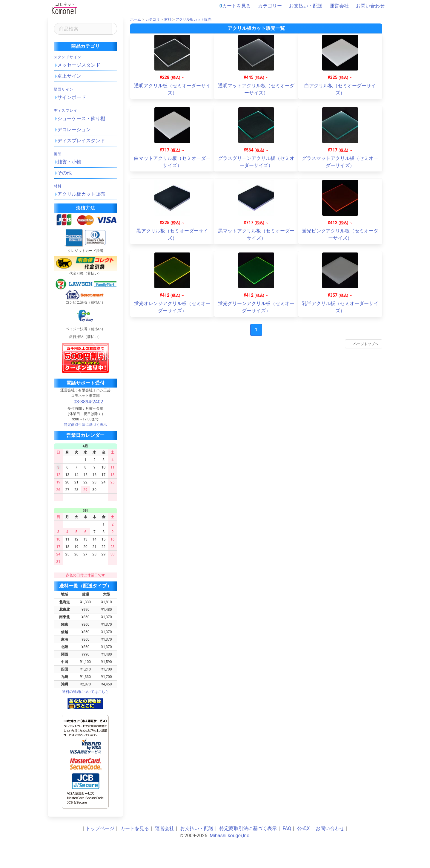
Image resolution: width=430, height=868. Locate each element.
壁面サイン (64, 89)
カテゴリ (153, 19)
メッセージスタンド (79, 65)
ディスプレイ (66, 111)
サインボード (72, 97)
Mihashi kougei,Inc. (230, 836)
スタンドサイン (67, 57)
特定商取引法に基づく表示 (248, 828)
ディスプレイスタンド (81, 141)
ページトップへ (363, 344)
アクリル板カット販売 (81, 194)
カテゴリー (267, 6)
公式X (303, 828)
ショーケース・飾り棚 (81, 118)
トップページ (100, 828)
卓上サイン (69, 76)
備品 (58, 154)
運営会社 (336, 6)
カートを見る (235, 6)
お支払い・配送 (303, 6)
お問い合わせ (367, 6)
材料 (58, 186)
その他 (64, 173)
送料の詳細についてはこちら (85, 692)
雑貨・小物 (69, 162)
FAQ (287, 828)
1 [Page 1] (256, 330)
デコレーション (74, 130)
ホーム (136, 19)
